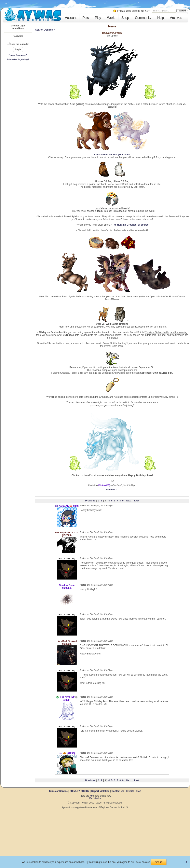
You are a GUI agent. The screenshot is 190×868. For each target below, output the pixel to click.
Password (18, 36)
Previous (90, 501)
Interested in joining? (18, 59)
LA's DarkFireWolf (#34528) (67, 643)
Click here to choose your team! (112, 155)
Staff (139, 791)
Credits (130, 791)
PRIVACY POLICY (79, 791)
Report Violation (100, 791)
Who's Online (95, 798)
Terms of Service (59, 791)
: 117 (112, 490)
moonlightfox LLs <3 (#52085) (67, 534)
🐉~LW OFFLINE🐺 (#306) (67, 699)
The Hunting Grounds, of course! (131, 225)
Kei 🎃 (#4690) (67, 753)
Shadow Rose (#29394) (67, 587)
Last (137, 501)
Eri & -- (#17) (104, 485)
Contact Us (118, 791)
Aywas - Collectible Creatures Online (32, 13)
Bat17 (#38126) (67, 559)
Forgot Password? (18, 55)
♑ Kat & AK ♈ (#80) (67, 506)
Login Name (18, 28)
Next (129, 501)
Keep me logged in (20, 44)
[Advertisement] (18, 91)
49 (91, 796)
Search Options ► (46, 30)
